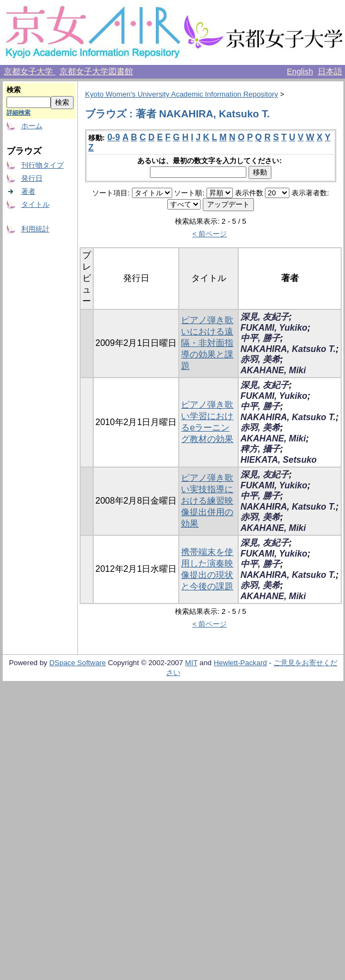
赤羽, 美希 (260, 359)
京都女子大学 (29, 71)
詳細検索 (19, 112)
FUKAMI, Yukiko (274, 328)
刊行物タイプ (43, 165)
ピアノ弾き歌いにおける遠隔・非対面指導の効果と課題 (207, 343)
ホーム (32, 126)
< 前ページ (210, 234)
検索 (14, 90)
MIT (192, 663)
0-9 (114, 137)
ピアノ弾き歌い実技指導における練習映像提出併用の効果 (207, 501)
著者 (28, 191)
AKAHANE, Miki (273, 370)
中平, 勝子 (260, 338)
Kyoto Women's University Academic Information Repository (181, 94)
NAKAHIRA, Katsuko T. (288, 349)
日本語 (330, 71)
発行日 (32, 178)
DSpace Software (77, 663)
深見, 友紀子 (265, 317)
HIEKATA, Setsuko (279, 460)
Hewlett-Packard (240, 663)
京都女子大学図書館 (96, 71)
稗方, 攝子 (260, 449)
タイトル (35, 204)
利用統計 (35, 229)
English (300, 71)
